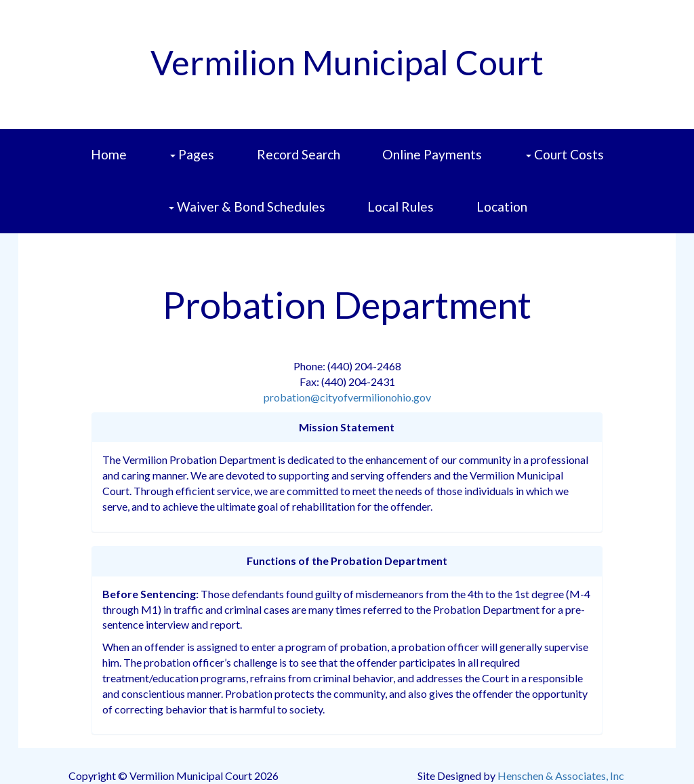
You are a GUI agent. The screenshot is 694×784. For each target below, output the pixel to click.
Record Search (299, 154)
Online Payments (432, 154)
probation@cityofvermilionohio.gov (347, 397)
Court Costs (566, 164)
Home (109, 154)
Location (502, 207)
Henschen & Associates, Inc (561, 776)
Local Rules (401, 207)
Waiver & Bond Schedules (248, 216)
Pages (193, 164)
